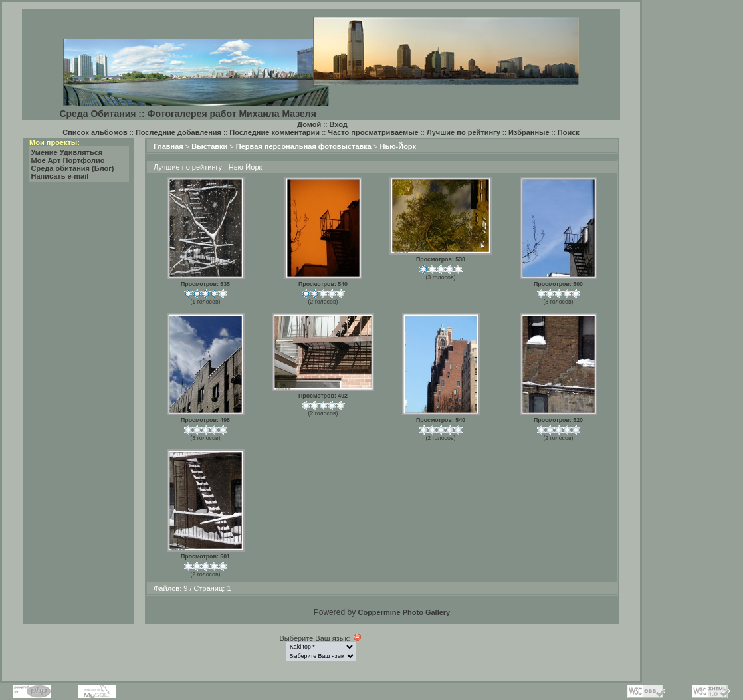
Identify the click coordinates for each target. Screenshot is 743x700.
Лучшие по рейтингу (464, 132)
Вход (339, 124)
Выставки (209, 146)
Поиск (569, 132)
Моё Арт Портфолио (68, 160)
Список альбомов (95, 132)
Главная (168, 146)
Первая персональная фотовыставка (304, 146)
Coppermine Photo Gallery (404, 612)
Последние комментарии (274, 132)
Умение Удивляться (67, 152)
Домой (309, 124)
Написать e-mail (60, 176)
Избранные (529, 132)
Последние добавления (178, 132)
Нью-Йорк (398, 146)
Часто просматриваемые (373, 132)
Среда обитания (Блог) (73, 168)
